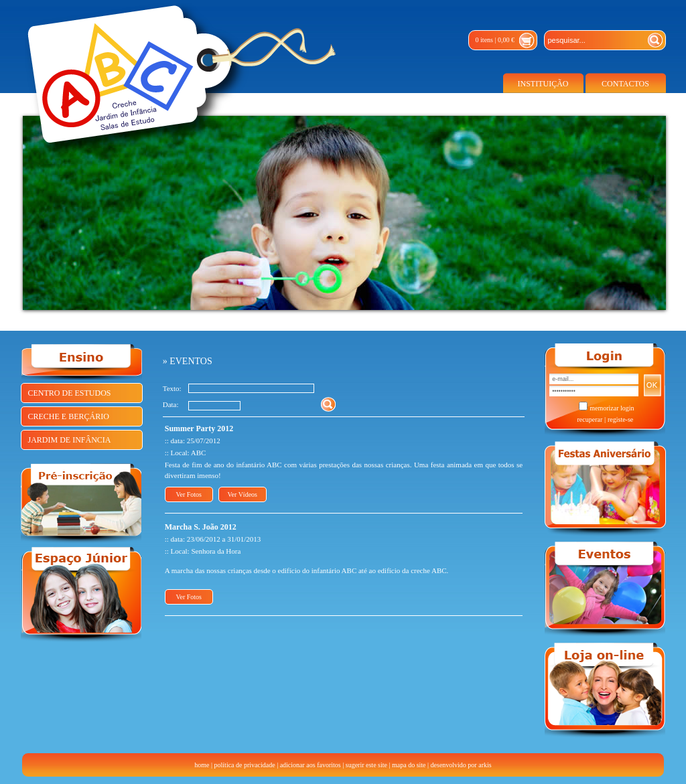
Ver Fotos (189, 494)
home (202, 765)
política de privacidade (245, 765)
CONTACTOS (625, 84)
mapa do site (409, 765)
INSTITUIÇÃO (543, 84)
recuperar (590, 419)
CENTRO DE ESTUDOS (70, 393)
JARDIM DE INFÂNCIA (70, 440)
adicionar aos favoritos (311, 765)
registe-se (620, 419)
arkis (485, 765)
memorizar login (612, 408)
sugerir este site (366, 765)
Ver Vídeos (242, 494)
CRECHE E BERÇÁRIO (69, 416)
